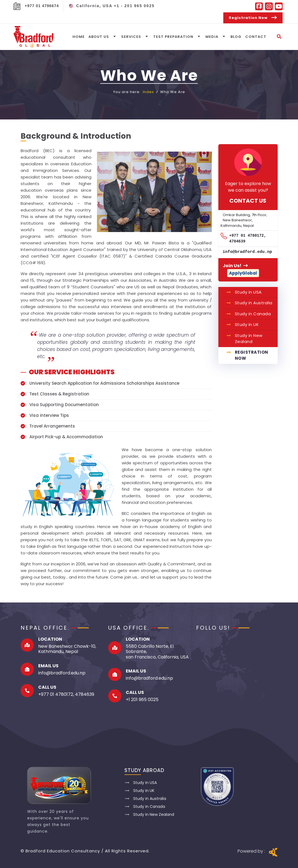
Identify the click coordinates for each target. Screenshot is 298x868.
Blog (236, 37)
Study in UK (247, 324)
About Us (99, 37)
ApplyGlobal (243, 273)
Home (79, 37)
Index (148, 92)
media (212, 37)
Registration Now (252, 355)
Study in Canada (253, 314)
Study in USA (248, 292)
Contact (256, 37)
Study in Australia (254, 303)
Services (131, 37)
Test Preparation (173, 37)
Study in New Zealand (249, 339)
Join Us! (235, 266)
